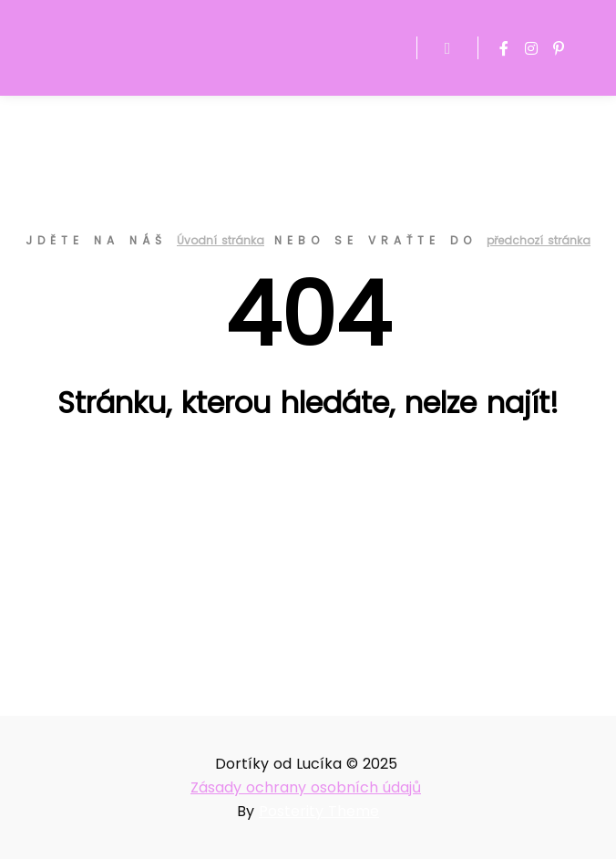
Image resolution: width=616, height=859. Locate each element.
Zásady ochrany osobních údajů (306, 787)
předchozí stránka (539, 240)
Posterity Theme (319, 811)
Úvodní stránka (221, 240)
